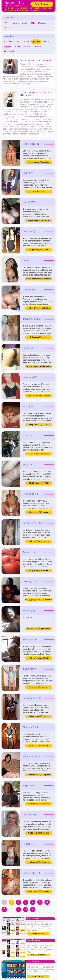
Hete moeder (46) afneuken (39, 395)
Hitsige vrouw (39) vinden (39, 483)
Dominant (37, 46)
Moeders (42, 23)
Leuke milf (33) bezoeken (39, 454)
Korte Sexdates (38, 976)
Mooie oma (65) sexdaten (39, 687)
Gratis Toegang (42, 4)
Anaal (18, 46)
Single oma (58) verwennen (39, 220)
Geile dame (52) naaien (39, 512)
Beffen (26, 42)
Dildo (18, 42)
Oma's (7, 28)
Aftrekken (8, 46)
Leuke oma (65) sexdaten (39, 745)
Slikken (26, 46)
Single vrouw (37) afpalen (39, 658)
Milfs (33, 23)
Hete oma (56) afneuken (39, 862)
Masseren (8, 41)
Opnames (36, 42)
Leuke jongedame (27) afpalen (39, 279)
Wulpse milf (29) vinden (39, 570)
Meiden (25, 23)
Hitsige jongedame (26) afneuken (39, 600)
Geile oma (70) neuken (39, 337)
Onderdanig (9, 51)
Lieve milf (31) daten (39, 191)
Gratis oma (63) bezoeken (39, 833)
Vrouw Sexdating (38, 955)
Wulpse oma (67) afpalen (39, 716)
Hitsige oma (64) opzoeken (39, 308)
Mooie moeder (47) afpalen (39, 775)
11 (19, 909)
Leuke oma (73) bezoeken (39, 891)
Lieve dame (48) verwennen (39, 804)
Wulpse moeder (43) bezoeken (39, 366)
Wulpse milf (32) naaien (39, 250)
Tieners (15, 23)
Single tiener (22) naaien (39, 162)
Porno (46, 42)
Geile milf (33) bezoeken (39, 541)
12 (26, 909)
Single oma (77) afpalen (39, 425)
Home (6, 23)
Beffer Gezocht (38, 933)
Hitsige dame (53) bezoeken (39, 629)
